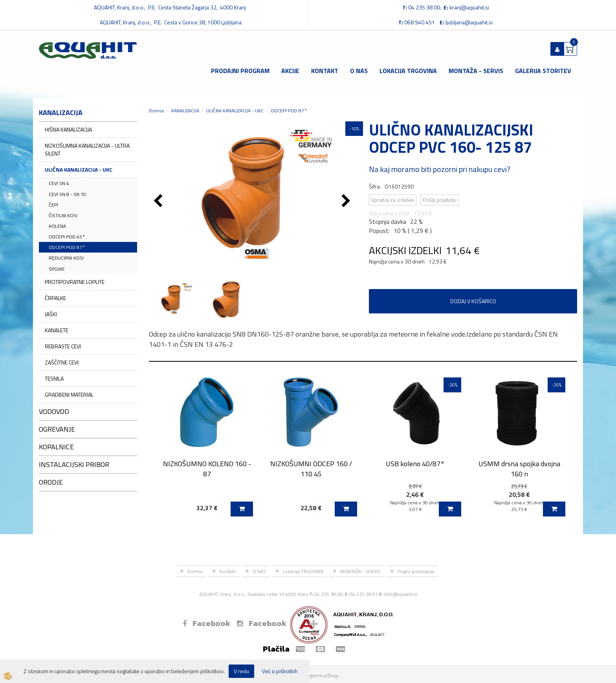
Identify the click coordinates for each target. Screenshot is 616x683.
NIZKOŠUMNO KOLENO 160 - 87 (207, 469)
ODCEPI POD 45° (67, 237)
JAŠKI (51, 314)
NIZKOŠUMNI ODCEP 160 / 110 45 (311, 469)
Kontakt (325, 71)
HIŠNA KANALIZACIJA (68, 129)
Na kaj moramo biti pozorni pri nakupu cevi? (440, 169)
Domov (157, 111)
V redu (241, 671)
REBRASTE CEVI (63, 346)
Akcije (290, 71)
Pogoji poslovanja (416, 571)
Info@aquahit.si (401, 594)
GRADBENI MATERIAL (69, 395)
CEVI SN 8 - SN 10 (67, 194)
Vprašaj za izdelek (393, 200)
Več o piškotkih (280, 671)
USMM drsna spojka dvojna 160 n (519, 469)
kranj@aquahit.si (469, 7)
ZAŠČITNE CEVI (62, 362)
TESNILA (54, 378)
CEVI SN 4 (59, 183)
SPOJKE (57, 269)
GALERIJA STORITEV (543, 71)
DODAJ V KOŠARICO (473, 301)
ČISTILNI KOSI (63, 215)
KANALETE (57, 330)
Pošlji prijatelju (440, 200)
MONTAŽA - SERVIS (476, 71)
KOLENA (57, 226)
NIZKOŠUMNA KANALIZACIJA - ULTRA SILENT (87, 149)
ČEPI (53, 205)
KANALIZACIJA (185, 111)
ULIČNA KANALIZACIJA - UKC (79, 169)
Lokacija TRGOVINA (408, 71)
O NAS (359, 71)
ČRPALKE (55, 298)
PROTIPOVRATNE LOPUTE (75, 282)
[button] (347, 201)
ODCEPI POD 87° (67, 247)
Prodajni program (240, 71)
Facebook (206, 623)
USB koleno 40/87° (415, 464)
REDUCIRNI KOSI (66, 258)
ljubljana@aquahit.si (469, 22)
